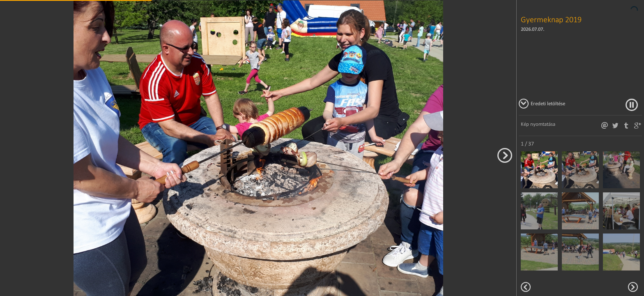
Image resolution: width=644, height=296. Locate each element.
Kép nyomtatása (538, 124)
